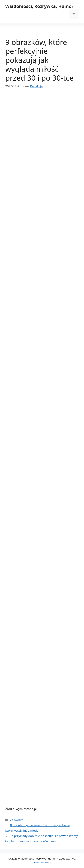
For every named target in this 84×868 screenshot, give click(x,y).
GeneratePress (42, 862)
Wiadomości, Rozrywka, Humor (39, 6)
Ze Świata (17, 820)
